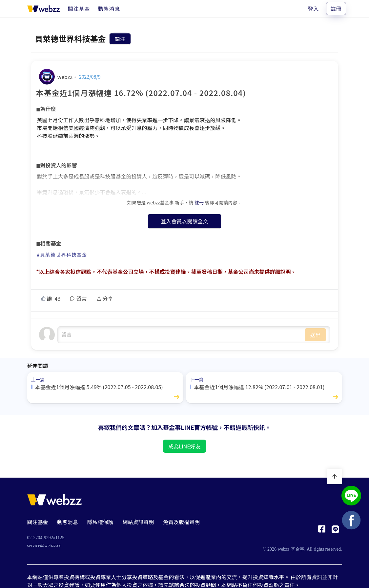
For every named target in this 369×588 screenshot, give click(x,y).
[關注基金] (79, 9)
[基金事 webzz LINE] (335, 531)
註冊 (336, 9)
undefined (181, 335)
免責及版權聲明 (181, 522)
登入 (313, 9)
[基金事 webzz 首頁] (44, 9)
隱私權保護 (100, 522)
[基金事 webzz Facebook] (322, 531)
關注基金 (38, 522)
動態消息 (68, 522)
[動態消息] (109, 9)
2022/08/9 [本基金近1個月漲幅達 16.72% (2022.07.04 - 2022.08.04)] (90, 77)
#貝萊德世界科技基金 (62, 255)
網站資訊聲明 (138, 522)
